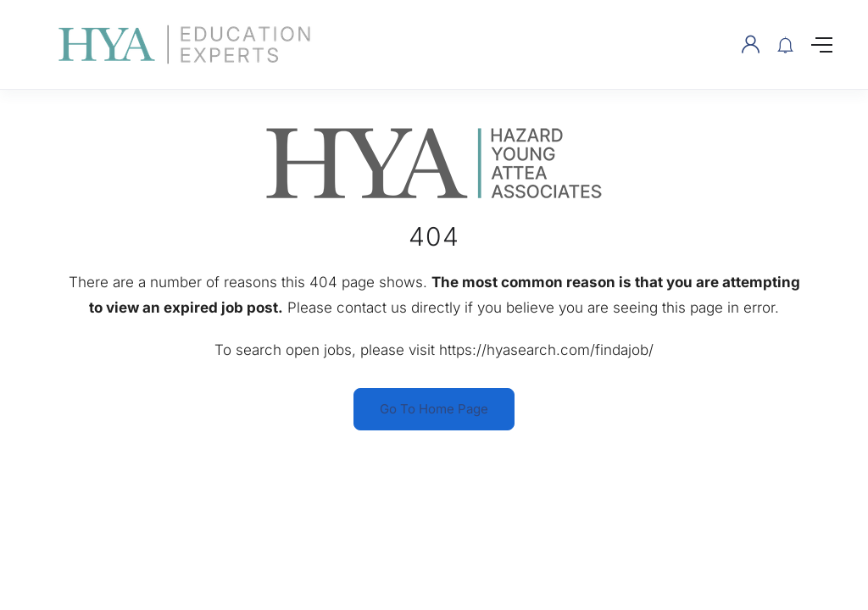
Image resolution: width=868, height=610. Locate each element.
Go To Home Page (434, 409)
